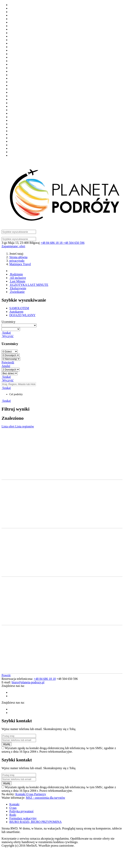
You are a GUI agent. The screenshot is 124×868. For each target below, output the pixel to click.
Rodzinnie (16, 274)
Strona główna (18, 257)
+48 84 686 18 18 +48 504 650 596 (62, 243)
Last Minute (17, 281)
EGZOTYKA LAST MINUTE (29, 285)
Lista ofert (8, 426)
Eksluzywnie (18, 288)
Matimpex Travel (20, 264)
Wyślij (7, 744)
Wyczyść (7, 336)
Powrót (6, 675)
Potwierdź (8, 362)
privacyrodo (17, 261)
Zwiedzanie (17, 292)
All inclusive (18, 278)
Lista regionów (25, 426)
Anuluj (6, 366)
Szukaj (6, 333)
